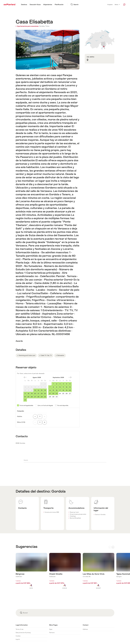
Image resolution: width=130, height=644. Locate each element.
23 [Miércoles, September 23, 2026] (57, 394)
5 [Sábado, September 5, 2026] (67, 384)
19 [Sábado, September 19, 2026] (67, 390)
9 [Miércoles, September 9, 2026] (57, 387)
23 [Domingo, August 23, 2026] (45, 394)
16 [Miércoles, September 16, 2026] (57, 390)
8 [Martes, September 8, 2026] (53, 387)
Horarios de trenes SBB (52, 512)
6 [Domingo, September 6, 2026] (70, 384)
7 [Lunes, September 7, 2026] (50, 387)
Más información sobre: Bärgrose (31, 573)
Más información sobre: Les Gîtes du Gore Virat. (99, 573)
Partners (52, 633)
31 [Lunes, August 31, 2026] (25, 400)
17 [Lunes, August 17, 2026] (25, 394)
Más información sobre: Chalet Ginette (65, 573)
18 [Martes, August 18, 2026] (28, 394)
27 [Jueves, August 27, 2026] (35, 397)
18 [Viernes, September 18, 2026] (63, 390)
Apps (51, 629)
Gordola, (42, 26)
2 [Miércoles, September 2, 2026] (57, 384)
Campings (73, 516)
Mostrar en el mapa (100, 40)
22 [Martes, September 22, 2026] (53, 394)
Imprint (18, 639)
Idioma (117, 4)
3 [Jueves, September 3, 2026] (60, 384)
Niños (21, 422)
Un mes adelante (70, 377)
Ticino (47, 26)
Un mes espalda (25, 377)
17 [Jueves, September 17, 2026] (60, 390)
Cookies (18, 636)
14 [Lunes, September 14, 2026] (50, 390)
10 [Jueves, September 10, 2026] (60, 387)
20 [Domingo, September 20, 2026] (70, 390)
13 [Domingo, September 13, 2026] (70, 387)
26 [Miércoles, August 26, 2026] (32, 397)
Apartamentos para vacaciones (27, 26)
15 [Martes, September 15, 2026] (53, 390)
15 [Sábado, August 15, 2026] (42, 390)
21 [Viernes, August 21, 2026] (38, 394)
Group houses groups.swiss (78, 514)
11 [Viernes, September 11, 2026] (63, 387)
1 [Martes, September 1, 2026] (53, 384)
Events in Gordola (100, 515)
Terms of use (20, 629)
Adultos (20, 416)
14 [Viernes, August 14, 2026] (38, 390)
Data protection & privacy (23, 633)
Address (85, 629)
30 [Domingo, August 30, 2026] (45, 397)
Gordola (58, 491)
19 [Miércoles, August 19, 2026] (32, 394)
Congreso (110, 5)
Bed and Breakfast (75, 518)
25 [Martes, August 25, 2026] (28, 397)
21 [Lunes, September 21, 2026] (50, 394)
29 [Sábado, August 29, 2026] (42, 397)
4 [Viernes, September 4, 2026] (63, 384)
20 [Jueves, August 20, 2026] (35, 394)
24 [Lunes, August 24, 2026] (25, 397)
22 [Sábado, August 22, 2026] (42, 394)
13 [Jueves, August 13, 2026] (35, 390)
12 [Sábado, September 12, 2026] (67, 387)
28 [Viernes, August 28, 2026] (38, 397)
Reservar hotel (74, 512)
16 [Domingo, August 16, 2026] (45, 390)
